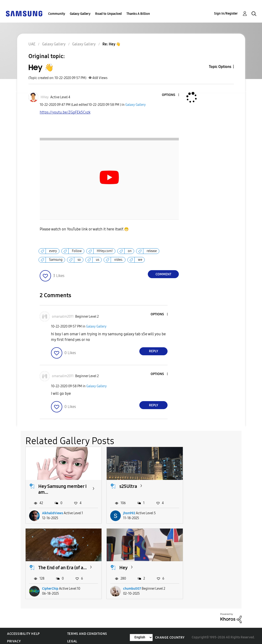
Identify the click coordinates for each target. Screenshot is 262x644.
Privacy (14, 638)
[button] (171, 95)
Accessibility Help (23, 631)
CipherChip (205, 512)
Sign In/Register (226, 14)
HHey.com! (105, 251)
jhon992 (125, 512)
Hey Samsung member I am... (61, 488)
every (53, 251)
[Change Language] (141, 634)
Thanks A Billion (138, 14)
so (79, 260)
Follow (77, 251)
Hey (42, 564)
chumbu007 (51, 586)
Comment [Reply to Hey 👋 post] (163, 274)
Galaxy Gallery (80, 14)
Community (57, 14)
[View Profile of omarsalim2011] (63, 317)
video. (119, 260)
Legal (72, 638)
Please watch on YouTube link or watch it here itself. (84, 229)
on (130, 251)
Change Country (170, 634)
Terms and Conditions (87, 631)
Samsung (56, 260)
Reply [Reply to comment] (154, 351)
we (140, 260)
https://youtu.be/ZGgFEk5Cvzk (109, 118)
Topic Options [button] (220, 67)
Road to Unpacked (108, 14)
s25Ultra (124, 485)
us (98, 260)
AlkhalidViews (53, 512)
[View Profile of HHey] (45, 97)
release (152, 251)
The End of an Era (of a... (214, 488)
